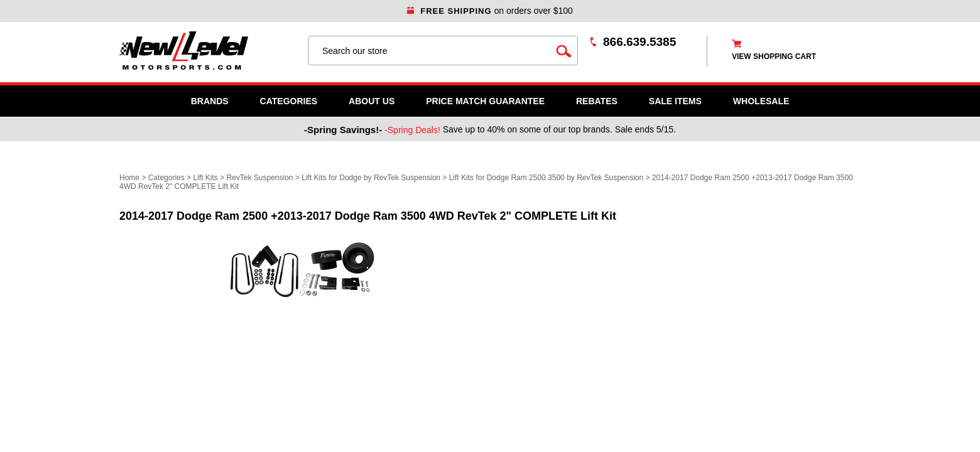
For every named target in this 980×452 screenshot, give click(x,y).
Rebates (597, 101)
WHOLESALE (761, 101)
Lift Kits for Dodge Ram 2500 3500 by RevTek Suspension (547, 178)
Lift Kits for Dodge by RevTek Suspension (372, 178)
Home (129, 178)
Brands (210, 101)
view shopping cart (774, 56)
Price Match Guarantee (485, 101)
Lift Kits (205, 178)
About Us (372, 101)
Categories (289, 101)
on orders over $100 (490, 11)
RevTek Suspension (259, 178)
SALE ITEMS (675, 101)
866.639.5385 (640, 42)
